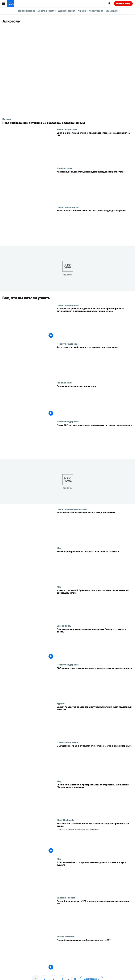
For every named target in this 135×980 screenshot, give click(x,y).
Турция (61, 703)
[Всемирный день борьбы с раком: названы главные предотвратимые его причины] (95, 440)
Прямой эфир (123, 3)
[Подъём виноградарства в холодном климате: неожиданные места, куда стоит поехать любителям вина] (95, 527)
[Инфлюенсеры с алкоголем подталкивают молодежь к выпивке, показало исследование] (95, 362)
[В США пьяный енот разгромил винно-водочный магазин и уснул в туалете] (95, 877)
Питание (7, 119)
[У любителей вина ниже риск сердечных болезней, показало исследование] (95, 225)
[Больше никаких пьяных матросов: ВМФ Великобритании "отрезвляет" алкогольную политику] (95, 566)
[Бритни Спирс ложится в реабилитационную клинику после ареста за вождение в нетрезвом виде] (95, 148)
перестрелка (96, 11)
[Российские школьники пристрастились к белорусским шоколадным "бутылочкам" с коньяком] (95, 799)
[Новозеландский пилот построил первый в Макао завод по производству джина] (95, 838)
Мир (59, 548)
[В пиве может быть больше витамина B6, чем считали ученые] (67, 123)
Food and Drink (64, 168)
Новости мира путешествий (72, 509)
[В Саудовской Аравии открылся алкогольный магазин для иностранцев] (95, 761)
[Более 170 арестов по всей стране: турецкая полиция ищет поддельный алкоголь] (95, 722)
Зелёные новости (66, 898)
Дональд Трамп (46, 11)
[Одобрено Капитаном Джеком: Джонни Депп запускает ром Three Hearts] (95, 186)
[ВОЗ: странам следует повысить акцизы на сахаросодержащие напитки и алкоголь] (95, 683)
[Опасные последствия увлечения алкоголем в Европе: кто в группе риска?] (95, 644)
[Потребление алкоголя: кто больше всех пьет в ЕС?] (95, 955)
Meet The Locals (65, 820)
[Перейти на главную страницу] (11, 4)
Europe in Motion (66, 937)
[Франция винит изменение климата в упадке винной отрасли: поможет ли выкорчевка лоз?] (95, 916)
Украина (82, 11)
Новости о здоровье (68, 207)
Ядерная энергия (66, 11)
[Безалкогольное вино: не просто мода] (95, 401)
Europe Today (64, 626)
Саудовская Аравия (67, 742)
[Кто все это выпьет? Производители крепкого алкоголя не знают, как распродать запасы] (95, 605)
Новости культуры (67, 129)
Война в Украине (26, 11)
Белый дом (112, 11)
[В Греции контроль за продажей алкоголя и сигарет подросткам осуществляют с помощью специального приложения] (95, 323)
